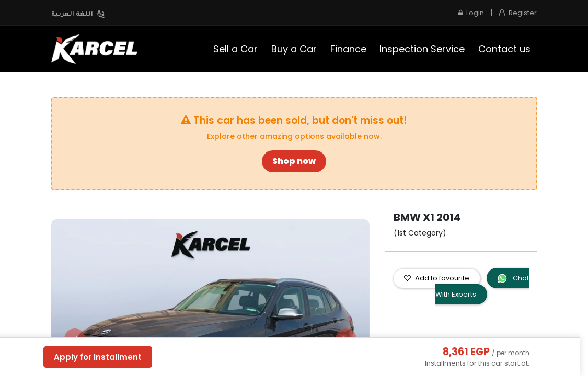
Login (471, 13)
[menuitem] (236, 49)
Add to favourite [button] (437, 278)
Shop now (294, 161)
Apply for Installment (98, 357)
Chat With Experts (482, 286)
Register (518, 13)
